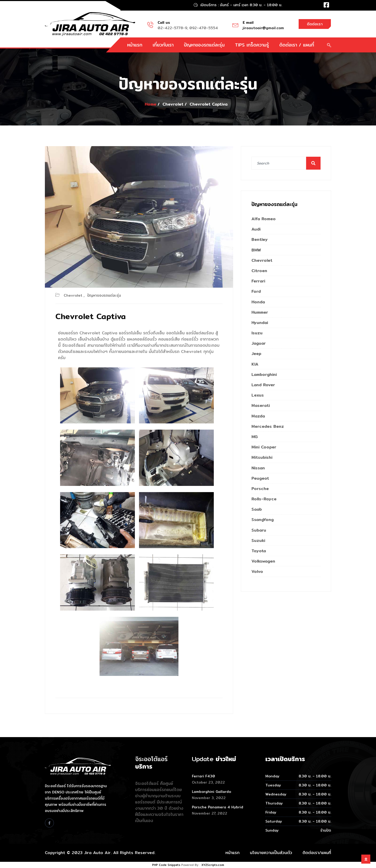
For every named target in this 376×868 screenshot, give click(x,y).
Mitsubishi (262, 457)
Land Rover (263, 385)
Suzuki (258, 540)
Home (150, 104)
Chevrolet (73, 295)
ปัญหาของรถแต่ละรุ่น (204, 45)
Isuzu (257, 333)
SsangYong (263, 520)
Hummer (260, 312)
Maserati (261, 405)
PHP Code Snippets (166, 865)
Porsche (260, 489)
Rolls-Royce (264, 499)
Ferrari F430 (203, 776)
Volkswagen (263, 561)
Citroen (259, 271)
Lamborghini (264, 374)
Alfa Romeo (264, 219)
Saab (257, 509)
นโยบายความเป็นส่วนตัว (271, 853)
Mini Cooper (264, 447)
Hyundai (260, 323)
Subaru (259, 530)
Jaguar (259, 343)
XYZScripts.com (213, 865)
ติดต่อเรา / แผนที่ (297, 45)
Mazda (258, 416)
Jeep (256, 354)
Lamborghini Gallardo (211, 792)
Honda (258, 302)
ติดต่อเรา (315, 24)
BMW (256, 250)
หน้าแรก (135, 45)
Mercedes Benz (268, 426)
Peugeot (260, 478)
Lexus (258, 395)
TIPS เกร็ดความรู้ (252, 45)
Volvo (257, 571)
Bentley (260, 239)
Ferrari (258, 281)
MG (255, 437)
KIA (255, 364)
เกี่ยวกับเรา (163, 45)
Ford (256, 291)
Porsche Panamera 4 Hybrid (218, 807)
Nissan (258, 468)
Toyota (259, 551)
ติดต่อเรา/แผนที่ (317, 853)
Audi (256, 229)
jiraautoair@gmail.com (263, 28)
